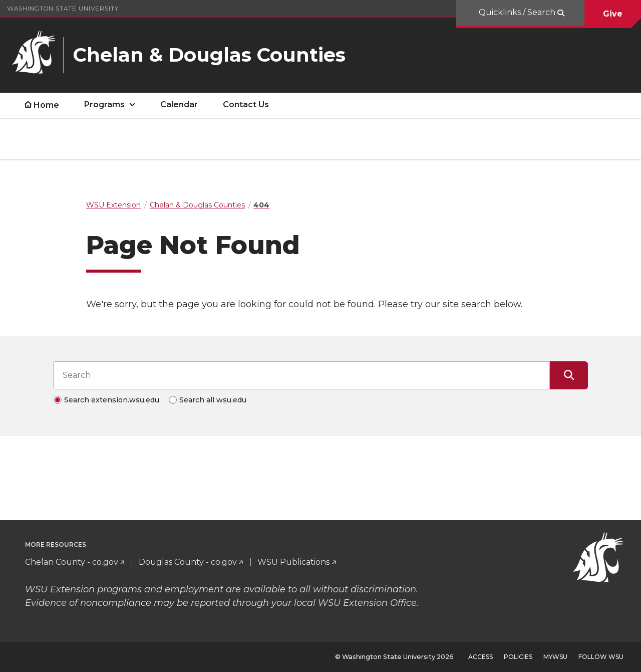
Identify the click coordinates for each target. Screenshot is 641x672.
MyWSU (555, 657)
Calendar (179, 104)
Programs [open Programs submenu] (104, 104)
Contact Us (246, 104)
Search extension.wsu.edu (112, 400)
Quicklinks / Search (518, 12)
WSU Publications (293, 562)
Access (480, 657)
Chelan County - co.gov (72, 562)
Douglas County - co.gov (188, 562)
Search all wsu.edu (213, 400)
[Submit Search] (569, 375)
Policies (518, 657)
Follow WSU (601, 657)
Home (46, 105)
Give (613, 14)
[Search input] (301, 375)
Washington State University (63, 8)
